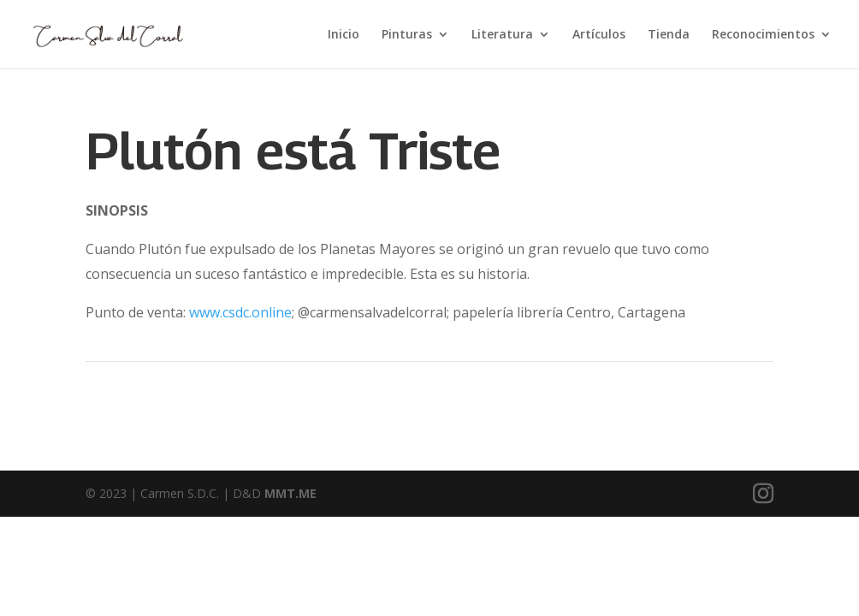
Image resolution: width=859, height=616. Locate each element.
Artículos (599, 35)
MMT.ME (290, 493)
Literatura (502, 35)
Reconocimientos (763, 35)
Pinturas (407, 35)
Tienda (669, 35)
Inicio (344, 35)
